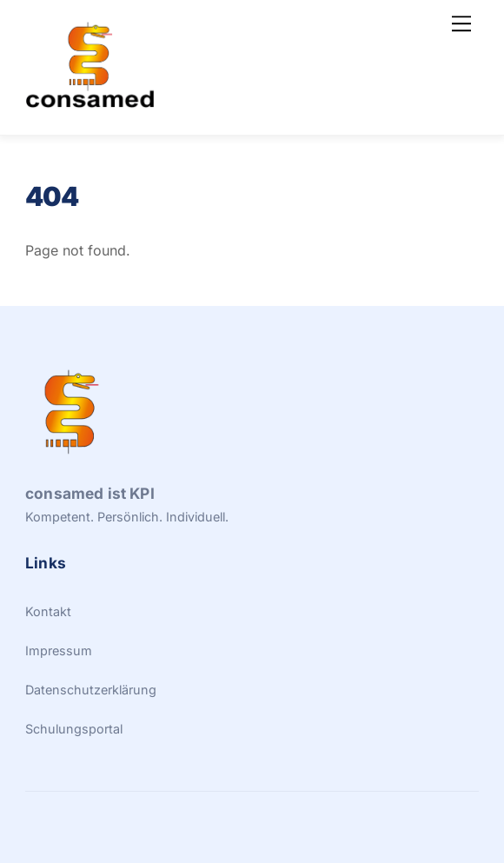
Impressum (59, 651)
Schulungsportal (74, 729)
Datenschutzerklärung (91, 690)
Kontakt (48, 611)
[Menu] (461, 23)
